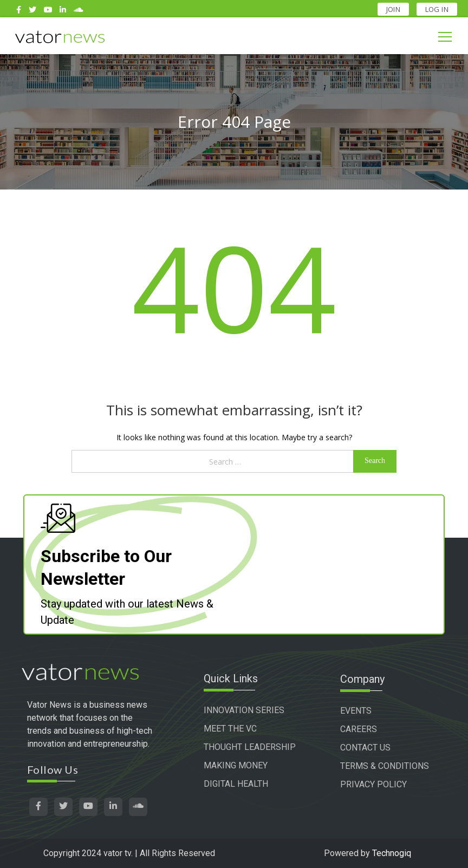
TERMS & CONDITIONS (386, 766)
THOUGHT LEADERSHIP (251, 748)
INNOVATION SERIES (246, 711)
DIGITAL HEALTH (238, 784)
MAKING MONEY (237, 766)
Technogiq (392, 853)
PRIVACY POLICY (375, 784)
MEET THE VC (232, 729)
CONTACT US (367, 748)
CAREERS (360, 729)
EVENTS (357, 711)
